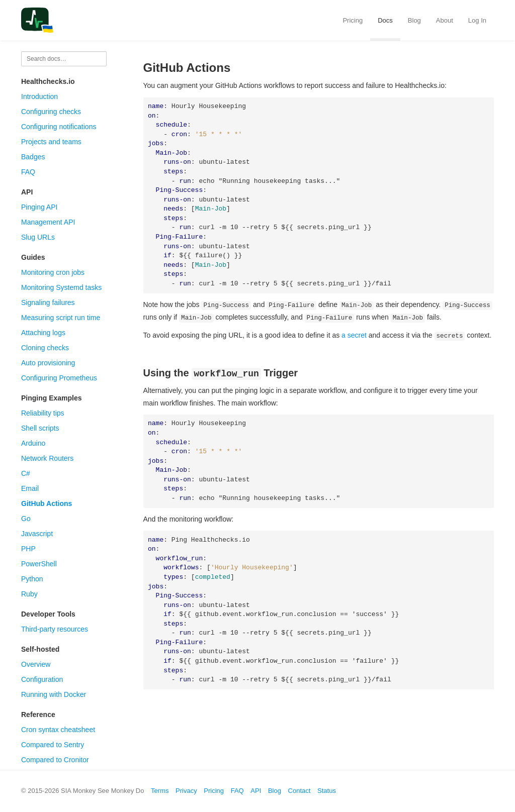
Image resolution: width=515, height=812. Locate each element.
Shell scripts (40, 428)
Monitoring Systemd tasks (61, 287)
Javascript (37, 534)
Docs (385, 20)
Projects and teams (51, 142)
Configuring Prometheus (59, 378)
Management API (48, 222)
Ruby (29, 594)
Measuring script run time (61, 318)
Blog (414, 20)
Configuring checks (51, 112)
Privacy (186, 791)
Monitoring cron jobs (53, 272)
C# (26, 473)
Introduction (39, 96)
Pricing (353, 20)
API (256, 791)
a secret (354, 335)
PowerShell (39, 564)
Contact (299, 791)
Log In (477, 20)
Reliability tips (43, 413)
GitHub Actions (47, 503)
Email (30, 488)
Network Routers (47, 458)
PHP (28, 549)
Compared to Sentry (53, 745)
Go (26, 519)
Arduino (33, 443)
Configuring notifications (59, 127)
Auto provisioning (48, 363)
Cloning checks (45, 348)
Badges (33, 157)
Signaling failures (48, 302)
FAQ (28, 172)
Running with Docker (54, 694)
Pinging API (39, 207)
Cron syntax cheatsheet (58, 730)
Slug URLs (38, 237)
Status (327, 791)
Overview (36, 664)
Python (32, 579)
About (445, 20)
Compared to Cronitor (55, 760)
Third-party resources (55, 629)
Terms (160, 791)
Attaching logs (43, 333)
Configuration (42, 679)
